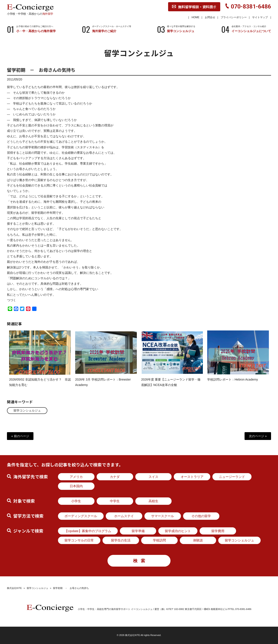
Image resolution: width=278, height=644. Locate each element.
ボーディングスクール (81, 516)
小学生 (76, 501)
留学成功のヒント (178, 531)
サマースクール (163, 516)
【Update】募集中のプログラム (88, 531)
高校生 (153, 501)
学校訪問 (159, 540)
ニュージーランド (232, 477)
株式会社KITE (14, 588)
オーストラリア (192, 477)
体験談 (198, 540)
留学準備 (138, 531)
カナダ (115, 477)
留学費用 (218, 531)
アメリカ (76, 477)
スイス (153, 477)
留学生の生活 (121, 540)
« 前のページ (20, 436)
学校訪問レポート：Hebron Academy (232, 383)
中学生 (115, 501)
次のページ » (258, 436)
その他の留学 (201, 516)
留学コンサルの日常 (79, 540)
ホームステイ (124, 516)
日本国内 (76, 486)
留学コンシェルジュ (27, 410)
